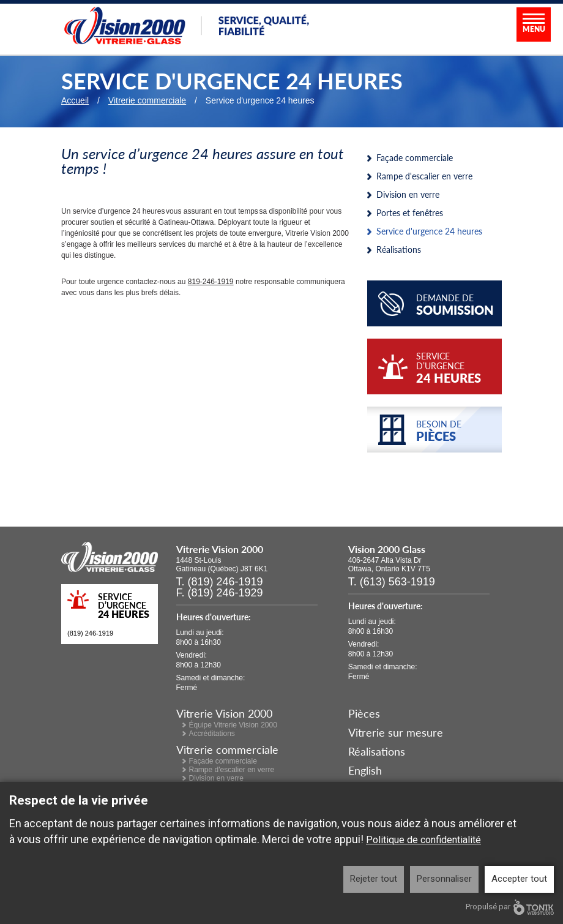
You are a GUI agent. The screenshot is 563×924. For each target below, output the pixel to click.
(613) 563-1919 (397, 582)
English (365, 770)
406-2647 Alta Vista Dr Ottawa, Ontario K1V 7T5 (389, 565)
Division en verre (408, 194)
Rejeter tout (374, 879)
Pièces (364, 713)
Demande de (456, 305)
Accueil (75, 100)
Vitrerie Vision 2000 (224, 713)
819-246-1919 (211, 282)
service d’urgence (456, 368)
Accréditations (212, 734)
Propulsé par (510, 907)
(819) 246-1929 (226, 593)
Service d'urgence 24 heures (429, 231)
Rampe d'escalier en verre (424, 176)
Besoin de (456, 431)
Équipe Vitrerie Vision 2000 (233, 725)
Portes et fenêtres (410, 212)
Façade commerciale (415, 157)
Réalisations (399, 249)
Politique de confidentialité (423, 840)
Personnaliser (444, 879)
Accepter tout (519, 879)
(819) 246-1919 (90, 633)
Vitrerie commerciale (147, 100)
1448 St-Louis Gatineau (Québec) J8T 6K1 (222, 565)
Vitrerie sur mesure (396, 732)
